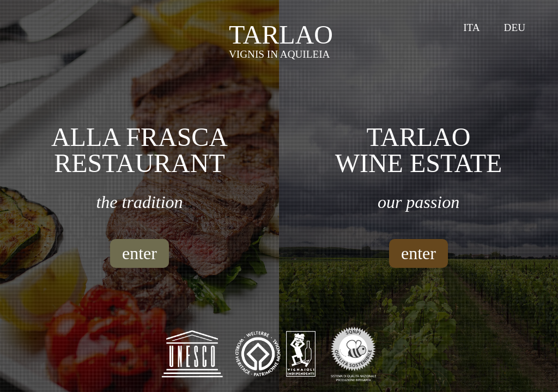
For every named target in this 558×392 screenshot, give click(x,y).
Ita (471, 27)
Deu (515, 27)
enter (139, 253)
